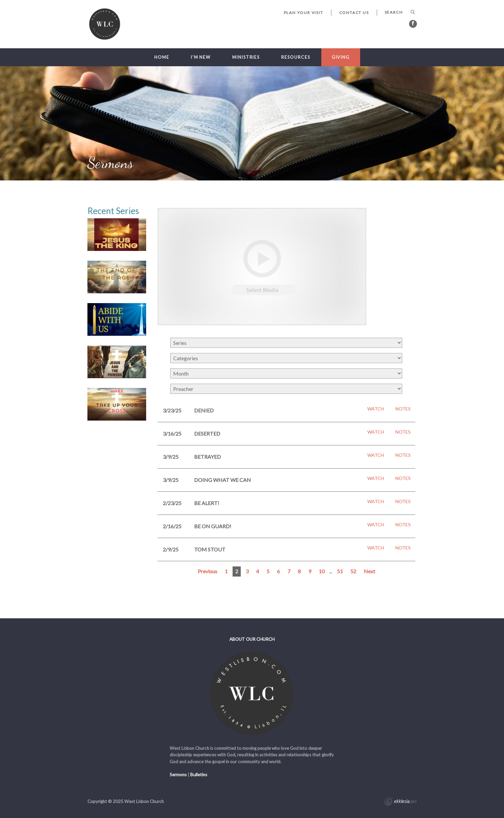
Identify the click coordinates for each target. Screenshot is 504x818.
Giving (341, 57)
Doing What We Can (222, 480)
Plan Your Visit (304, 13)
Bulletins (199, 775)
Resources (296, 57)
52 (353, 571)
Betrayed (207, 457)
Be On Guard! (213, 526)
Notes (403, 409)
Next (369, 571)
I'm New (201, 57)
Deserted (207, 433)
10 (322, 571)
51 (340, 571)
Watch (376, 409)
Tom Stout (210, 549)
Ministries (246, 57)
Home (162, 57)
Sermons (178, 775)
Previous (207, 571)
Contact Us (354, 13)
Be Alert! (207, 503)
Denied (204, 410)
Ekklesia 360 (401, 802)
